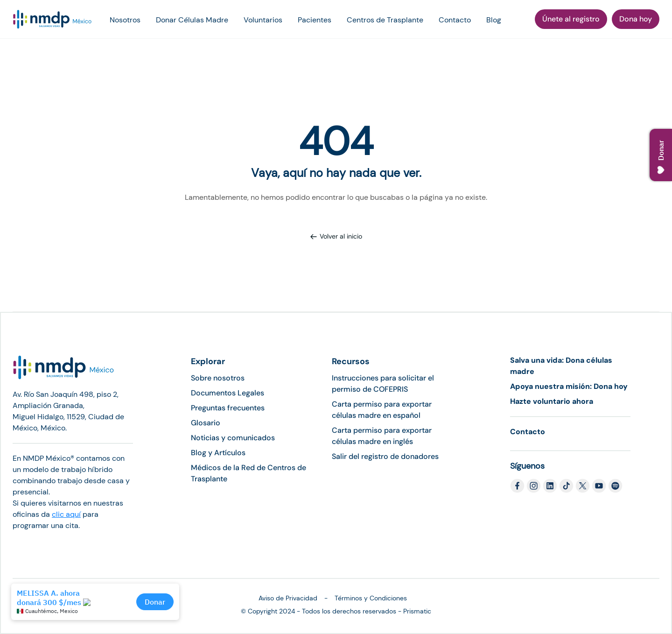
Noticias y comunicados (233, 438)
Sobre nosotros (218, 378)
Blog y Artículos (218, 453)
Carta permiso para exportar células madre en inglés (382, 436)
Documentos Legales (227, 393)
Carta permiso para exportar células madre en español (382, 410)
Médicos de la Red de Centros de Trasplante (248, 473)
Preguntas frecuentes (228, 408)
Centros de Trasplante (385, 20)
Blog (494, 20)
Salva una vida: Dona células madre (561, 366)
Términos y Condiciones (371, 598)
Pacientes (315, 20)
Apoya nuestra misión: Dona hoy (569, 386)
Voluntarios (263, 20)
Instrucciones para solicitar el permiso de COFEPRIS (383, 384)
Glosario (206, 423)
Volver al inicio (336, 236)
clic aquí (66, 514)
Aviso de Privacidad (288, 598)
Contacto (455, 20)
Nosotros (125, 20)
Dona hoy (636, 19)
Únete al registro (571, 19)
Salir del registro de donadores (385, 456)
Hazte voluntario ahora (552, 401)
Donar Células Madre (192, 20)
